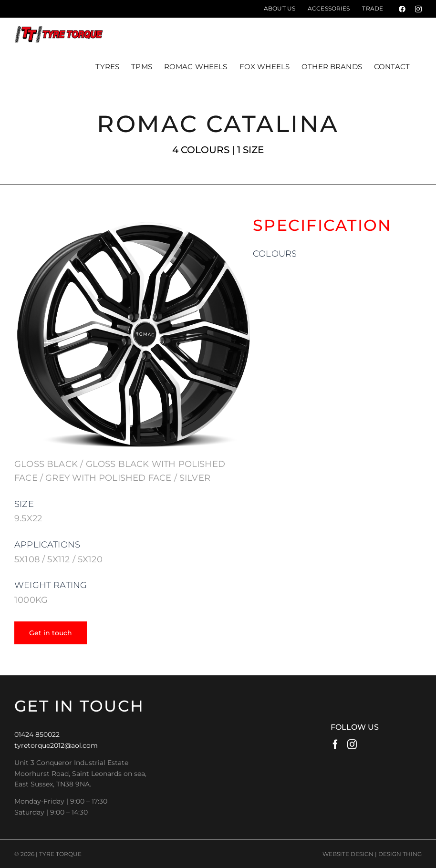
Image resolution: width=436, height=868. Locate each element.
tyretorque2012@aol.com (56, 745)
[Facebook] (335, 744)
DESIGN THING (400, 854)
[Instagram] (352, 744)
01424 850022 (37, 734)
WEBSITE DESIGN (348, 854)
